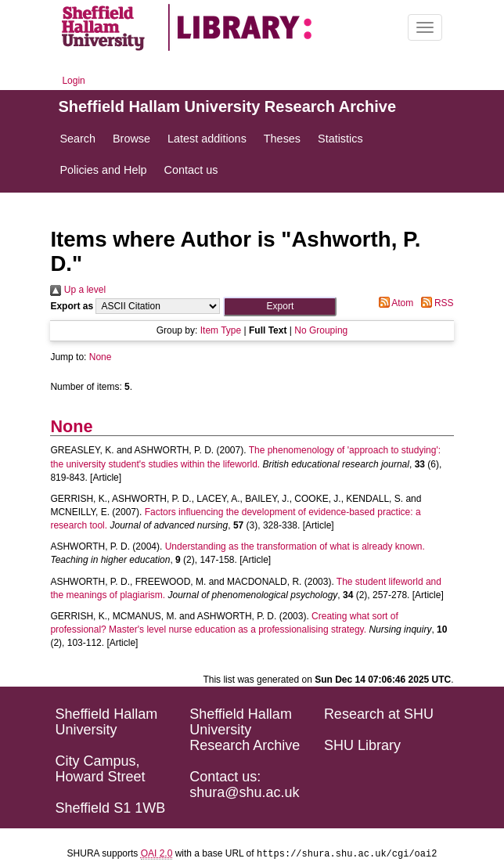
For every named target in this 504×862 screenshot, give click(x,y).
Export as (72, 306)
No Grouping (321, 330)
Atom (394, 303)
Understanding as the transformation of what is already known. (295, 546)
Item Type (221, 330)
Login (73, 81)
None (101, 357)
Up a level (78, 290)
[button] (280, 307)
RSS (435, 303)
